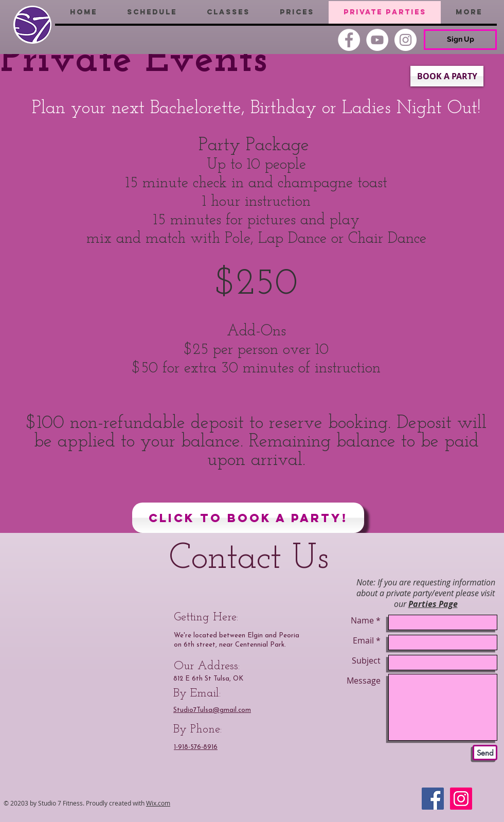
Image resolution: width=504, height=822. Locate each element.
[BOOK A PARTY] (447, 76)
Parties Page (433, 604)
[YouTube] (377, 40)
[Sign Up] (460, 40)
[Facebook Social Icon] (433, 799)
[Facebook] (349, 40)
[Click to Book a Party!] (248, 518)
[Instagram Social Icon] (461, 799)
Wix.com (158, 803)
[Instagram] (406, 40)
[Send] (485, 753)
